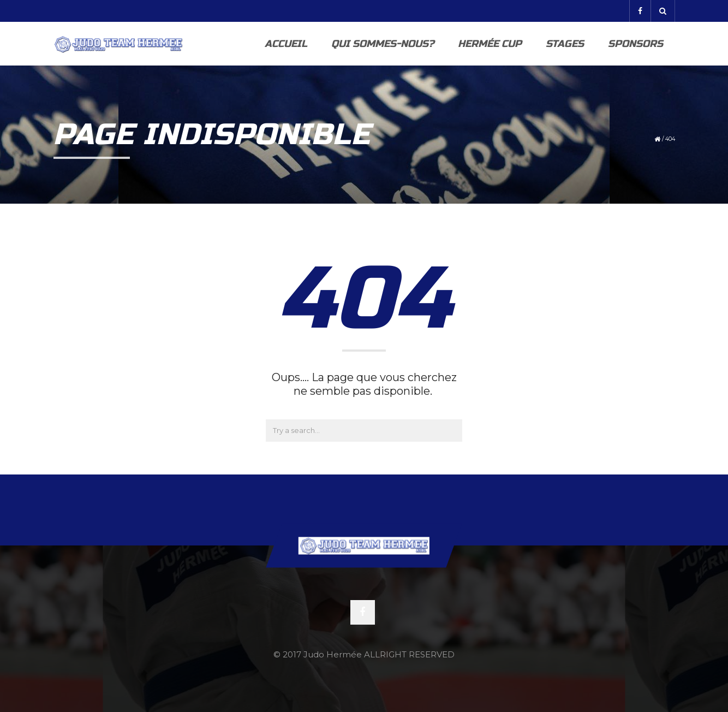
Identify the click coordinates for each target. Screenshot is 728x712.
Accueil (286, 44)
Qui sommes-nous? (383, 44)
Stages (565, 44)
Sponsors (635, 44)
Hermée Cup (490, 44)
